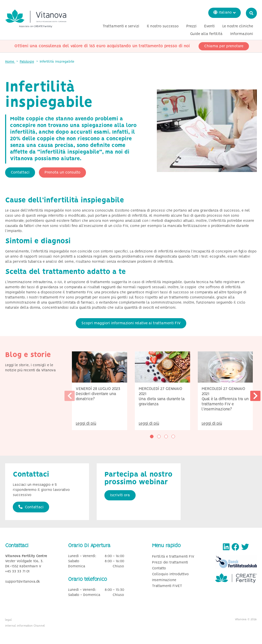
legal (9, 620)
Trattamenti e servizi (121, 26)
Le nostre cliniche (238, 26)
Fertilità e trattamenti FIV (173, 557)
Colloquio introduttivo (170, 574)
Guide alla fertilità (206, 34)
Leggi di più (86, 424)
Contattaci (20, 172)
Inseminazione (164, 580)
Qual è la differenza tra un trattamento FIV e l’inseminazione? (225, 404)
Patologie (27, 62)
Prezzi (191, 26)
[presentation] (70, 396)
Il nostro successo (163, 26)
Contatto (159, 568)
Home (10, 62)
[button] (152, 436)
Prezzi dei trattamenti (170, 563)
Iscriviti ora (120, 495)
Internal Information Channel (25, 626)
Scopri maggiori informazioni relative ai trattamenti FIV (131, 323)
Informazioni (242, 34)
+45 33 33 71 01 (17, 572)
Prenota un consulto (62, 172)
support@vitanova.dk (23, 582)
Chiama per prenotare (224, 46)
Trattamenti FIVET (167, 586)
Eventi (209, 26)
